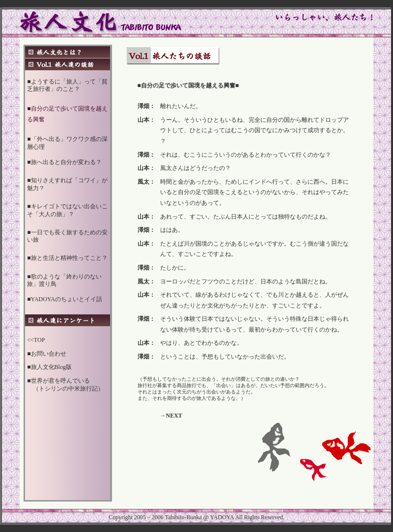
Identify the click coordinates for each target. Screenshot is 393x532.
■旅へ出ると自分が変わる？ (64, 162)
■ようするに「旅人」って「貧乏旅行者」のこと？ (67, 85)
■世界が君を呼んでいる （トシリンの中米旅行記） (65, 385)
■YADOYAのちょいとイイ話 (65, 299)
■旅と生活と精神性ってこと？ (67, 258)
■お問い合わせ (46, 354)
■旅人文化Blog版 (49, 367)
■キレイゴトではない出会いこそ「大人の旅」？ (67, 210)
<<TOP (36, 340)
